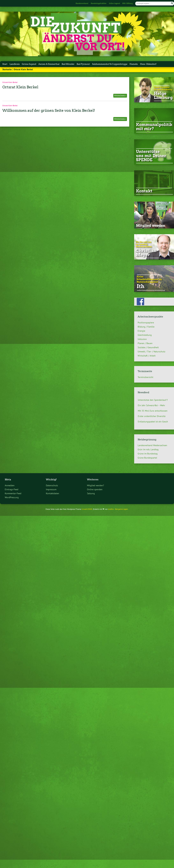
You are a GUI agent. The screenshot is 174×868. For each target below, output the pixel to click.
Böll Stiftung (127, 3)
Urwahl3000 (87, 509)
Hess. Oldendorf (148, 64)
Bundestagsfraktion (99, 3)
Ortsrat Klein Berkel (10, 82)
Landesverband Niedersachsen (152, 445)
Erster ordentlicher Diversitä (152, 416)
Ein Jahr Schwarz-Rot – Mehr (151, 405)
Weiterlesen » (120, 96)
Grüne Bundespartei (147, 458)
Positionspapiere (146, 323)
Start (5, 64)
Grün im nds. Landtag (148, 449)
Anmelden (10, 485)
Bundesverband (82, 3)
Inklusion (142, 339)
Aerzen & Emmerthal (49, 64)
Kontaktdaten (53, 493)
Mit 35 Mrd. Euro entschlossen (153, 411)
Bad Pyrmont (83, 64)
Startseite (7, 69)
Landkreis (15, 64)
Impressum (51, 489)
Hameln (134, 64)
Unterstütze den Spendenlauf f (153, 400)
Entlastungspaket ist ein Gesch (153, 422)
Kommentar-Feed (13, 493)
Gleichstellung (145, 335)
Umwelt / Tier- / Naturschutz (151, 352)
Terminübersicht (145, 377)
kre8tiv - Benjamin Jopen (118, 509)
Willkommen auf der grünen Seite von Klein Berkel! (49, 110)
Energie (141, 331)
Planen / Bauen (145, 343)
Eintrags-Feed (12, 489)
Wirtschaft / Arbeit (147, 356)
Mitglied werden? (95, 485)
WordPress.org (12, 497)
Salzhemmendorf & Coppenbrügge (110, 64)
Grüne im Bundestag (148, 454)
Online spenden (95, 489)
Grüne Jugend (114, 3)
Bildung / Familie (146, 327)
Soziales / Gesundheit (148, 347)
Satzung (91, 493)
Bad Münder (68, 64)
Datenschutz (52, 485)
